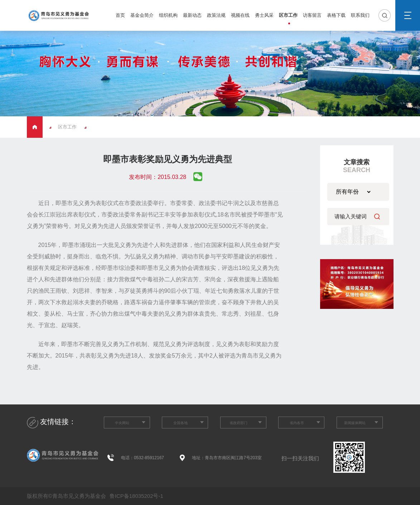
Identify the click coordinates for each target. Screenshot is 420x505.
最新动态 (192, 15)
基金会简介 (142, 15)
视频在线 (240, 15)
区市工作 (288, 15)
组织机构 (168, 15)
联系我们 (360, 15)
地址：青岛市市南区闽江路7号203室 (227, 458)
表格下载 (336, 15)
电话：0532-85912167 (143, 458)
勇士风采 (264, 15)
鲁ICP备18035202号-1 (136, 496)
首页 (120, 15)
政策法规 (216, 15)
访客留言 (312, 15)
